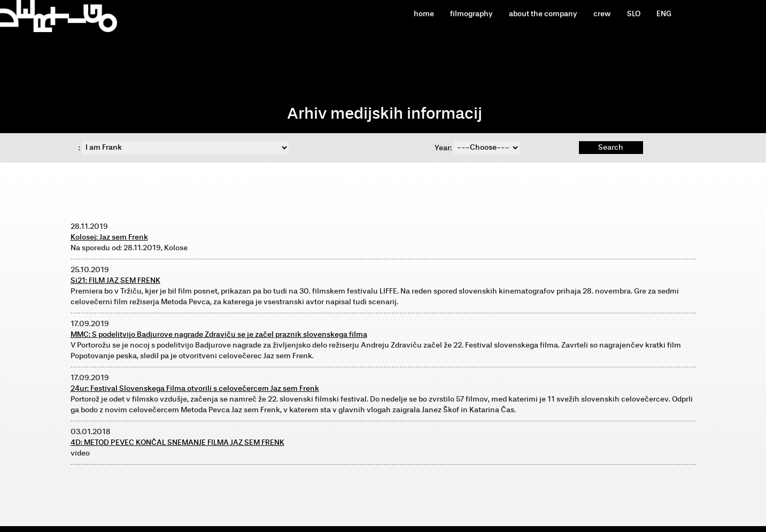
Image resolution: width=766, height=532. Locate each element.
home (424, 14)
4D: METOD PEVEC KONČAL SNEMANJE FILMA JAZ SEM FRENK (177, 442)
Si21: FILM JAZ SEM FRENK (115, 280)
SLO (634, 14)
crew (602, 14)
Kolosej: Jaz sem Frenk (109, 237)
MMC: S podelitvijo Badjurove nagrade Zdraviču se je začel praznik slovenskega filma (219, 334)
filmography (471, 14)
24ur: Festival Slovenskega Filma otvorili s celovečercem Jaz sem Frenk (195, 388)
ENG (664, 14)
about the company (543, 14)
